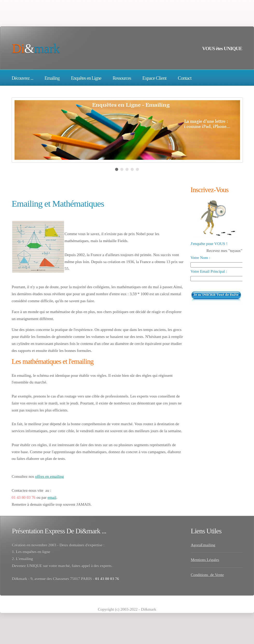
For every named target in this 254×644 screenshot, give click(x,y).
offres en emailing (49, 476)
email (52, 497)
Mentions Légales (205, 560)
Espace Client (154, 78)
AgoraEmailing (203, 545)
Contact (185, 78)
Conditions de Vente (207, 575)
